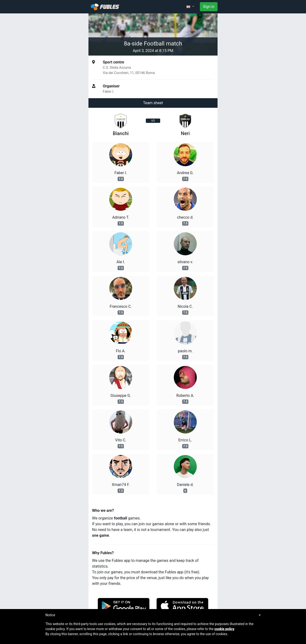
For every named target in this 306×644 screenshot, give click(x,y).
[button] (190, 7)
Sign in (209, 7)
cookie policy (224, 629)
